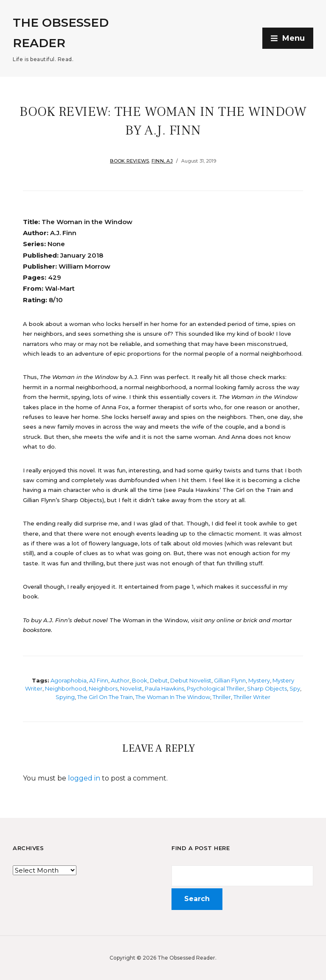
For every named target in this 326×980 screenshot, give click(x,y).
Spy (295, 688)
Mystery (259, 680)
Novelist (131, 688)
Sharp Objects (267, 688)
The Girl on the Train (105, 697)
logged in (84, 778)
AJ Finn (99, 680)
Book (140, 680)
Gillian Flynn (230, 680)
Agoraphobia (69, 680)
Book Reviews (129, 161)
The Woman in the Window (173, 697)
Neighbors (103, 688)
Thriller (222, 697)
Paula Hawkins (164, 688)
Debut (159, 680)
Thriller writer (252, 697)
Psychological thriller (216, 688)
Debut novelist (191, 680)
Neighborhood (66, 688)
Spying (65, 697)
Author (120, 680)
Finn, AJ (162, 161)
